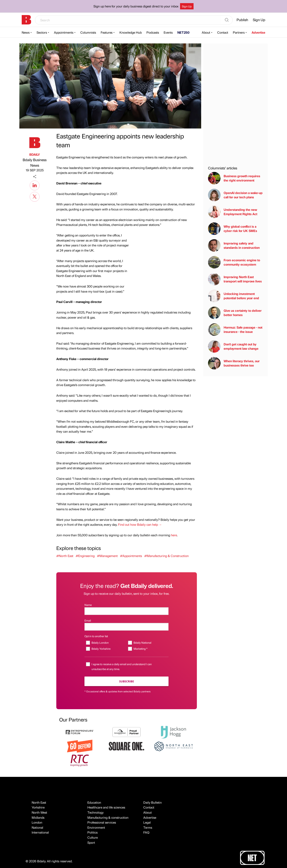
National (37, 827)
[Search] (227, 20)
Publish (242, 20)
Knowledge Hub (131, 32)
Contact (223, 32)
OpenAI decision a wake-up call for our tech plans (235, 195)
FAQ (146, 832)
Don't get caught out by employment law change (233, 346)
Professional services (102, 822)
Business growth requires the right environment (234, 178)
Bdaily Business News (35, 163)
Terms (148, 827)
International (40, 832)
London (37, 822)
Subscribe (127, 681)
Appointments (64, 32)
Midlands (38, 817)
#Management (107, 556)
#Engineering (85, 556)
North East (39, 802)
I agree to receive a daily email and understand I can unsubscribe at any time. (122, 666)
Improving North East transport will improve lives (235, 279)
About (206, 32)
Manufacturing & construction (108, 817)
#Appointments (131, 556)
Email (88, 620)
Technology (96, 812)
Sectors (42, 32)
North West (39, 812)
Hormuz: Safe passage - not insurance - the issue (235, 330)
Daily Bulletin (152, 802)
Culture (93, 837)
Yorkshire (38, 807)
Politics (92, 832)
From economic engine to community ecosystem (234, 262)
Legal (147, 822)
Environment (96, 827)
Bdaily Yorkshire (101, 649)
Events (168, 32)
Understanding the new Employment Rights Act (233, 212)
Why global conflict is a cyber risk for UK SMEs (233, 229)
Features (107, 32)
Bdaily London (100, 642)
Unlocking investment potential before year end (234, 296)
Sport (91, 842)
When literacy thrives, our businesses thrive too (234, 363)
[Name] (126, 611)
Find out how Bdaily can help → (140, 524)
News (26, 32)
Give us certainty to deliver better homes (235, 313)
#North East (65, 556)
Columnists (88, 32)
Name (88, 605)
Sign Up (187, 6)
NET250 (183, 32)
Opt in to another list (96, 636)
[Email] (126, 627)
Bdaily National (142, 642)
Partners (239, 32)
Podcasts (153, 32)
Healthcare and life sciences (106, 807)
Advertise (258, 32)
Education (94, 802)
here (174, 535)
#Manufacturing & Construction (166, 556)
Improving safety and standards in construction (234, 245)
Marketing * (140, 649)
